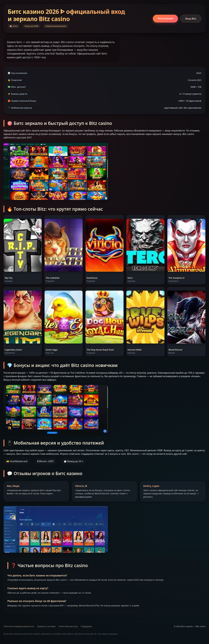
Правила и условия (46, 626)
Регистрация (165, 18)
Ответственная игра (68, 626)
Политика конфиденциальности (19, 626)
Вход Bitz (191, 19)
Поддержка (86, 626)
